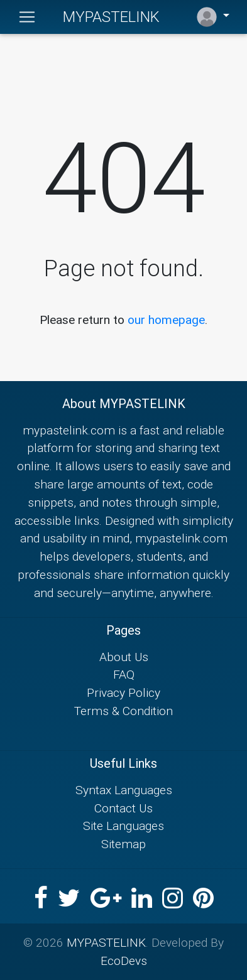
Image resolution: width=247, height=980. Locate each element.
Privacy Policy (123, 692)
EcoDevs (124, 961)
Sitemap (123, 844)
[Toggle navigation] (27, 17)
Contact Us (123, 808)
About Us (124, 657)
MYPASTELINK (111, 17)
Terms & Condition (123, 711)
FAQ (124, 674)
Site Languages (123, 826)
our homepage (166, 320)
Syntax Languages (124, 790)
